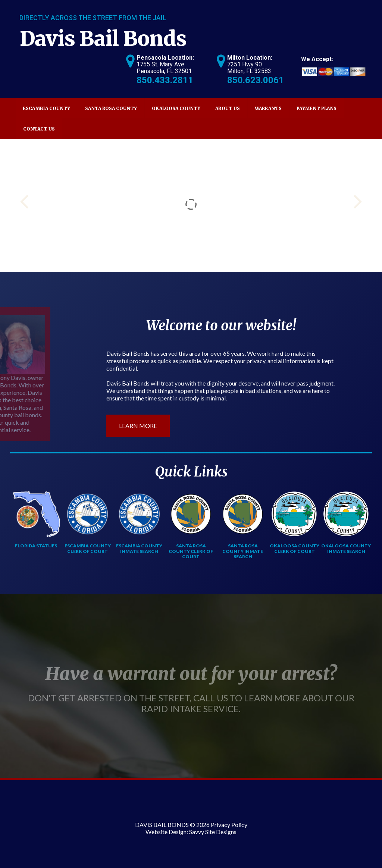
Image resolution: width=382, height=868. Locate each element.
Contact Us (39, 129)
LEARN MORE (138, 426)
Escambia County (46, 108)
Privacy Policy (229, 825)
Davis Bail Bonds (103, 39)
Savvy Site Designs (213, 832)
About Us (228, 108)
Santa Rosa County (111, 108)
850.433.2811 (165, 80)
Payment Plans (317, 108)
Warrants (268, 108)
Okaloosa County (176, 108)
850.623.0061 (256, 80)
